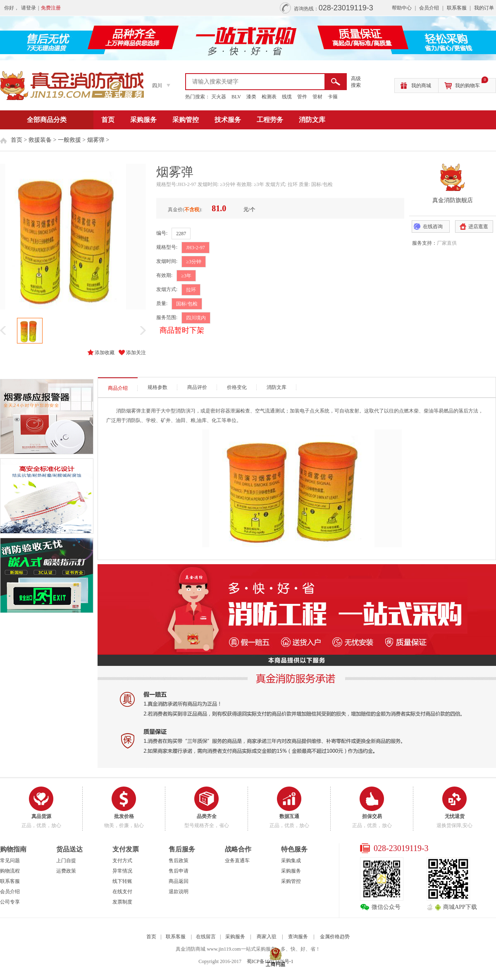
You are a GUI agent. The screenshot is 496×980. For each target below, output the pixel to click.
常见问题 (10, 861)
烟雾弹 (96, 140)
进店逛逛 (478, 227)
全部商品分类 (47, 120)
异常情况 (122, 871)
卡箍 (333, 97)
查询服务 (298, 937)
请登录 (29, 8)
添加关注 (136, 353)
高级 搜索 (356, 82)
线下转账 (122, 881)
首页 (108, 120)
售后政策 (179, 861)
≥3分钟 (194, 262)
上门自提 (66, 861)
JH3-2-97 (195, 248)
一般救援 (69, 140)
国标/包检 (187, 304)
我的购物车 (472, 83)
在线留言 (206, 937)
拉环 (191, 290)
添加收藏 (105, 353)
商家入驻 (267, 937)
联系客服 (457, 8)
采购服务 (143, 120)
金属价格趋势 (335, 937)
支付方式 (122, 861)
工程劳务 (270, 120)
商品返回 (179, 881)
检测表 (269, 97)
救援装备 (40, 140)
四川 (157, 86)
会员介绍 (429, 8)
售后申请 (179, 871)
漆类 (251, 97)
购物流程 (10, 871)
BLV (236, 97)
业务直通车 (237, 861)
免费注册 (51, 8)
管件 (302, 97)
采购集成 (291, 861)
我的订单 (484, 8)
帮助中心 (402, 8)
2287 (181, 234)
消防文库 (312, 120)
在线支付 (122, 892)
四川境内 (196, 318)
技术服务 (228, 120)
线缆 (287, 97)
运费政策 (66, 871)
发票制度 (122, 902)
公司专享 (10, 902)
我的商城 (421, 86)
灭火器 (219, 97)
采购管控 (186, 120)
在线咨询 (433, 227)
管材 (317, 97)
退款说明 (179, 892)
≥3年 (186, 276)
